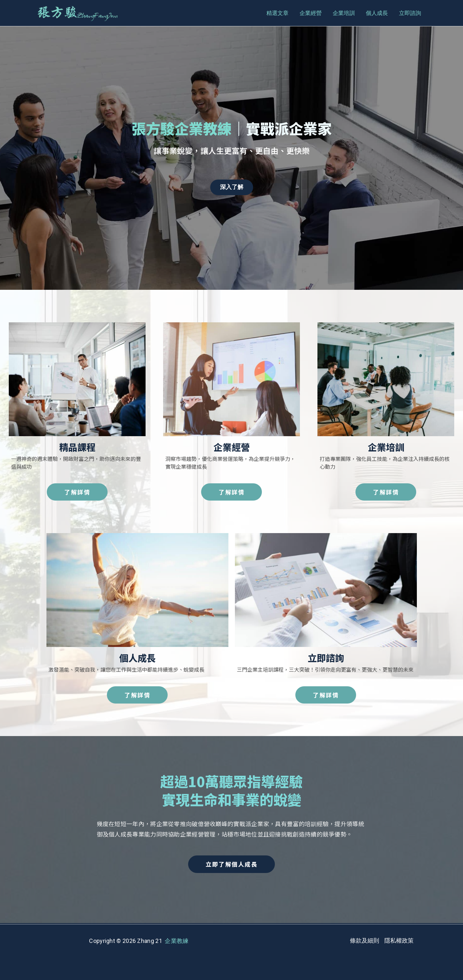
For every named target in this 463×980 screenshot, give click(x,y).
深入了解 (232, 187)
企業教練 (177, 941)
